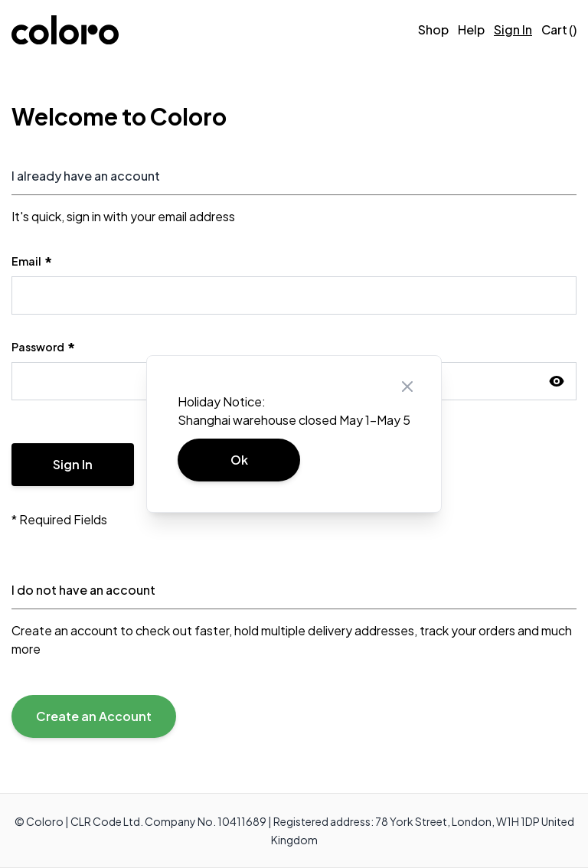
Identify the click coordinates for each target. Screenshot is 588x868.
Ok (239, 460)
